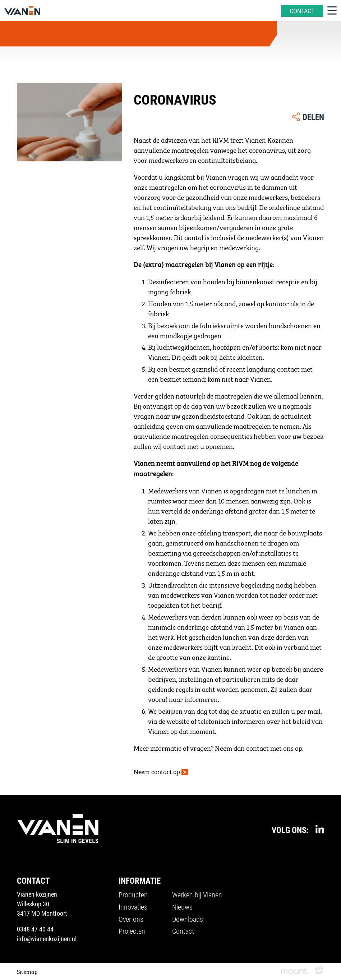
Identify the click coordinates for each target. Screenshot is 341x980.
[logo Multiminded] (319, 971)
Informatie (140, 880)
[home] (22, 10)
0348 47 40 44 (35, 929)
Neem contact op (157, 771)
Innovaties (133, 907)
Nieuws (182, 907)
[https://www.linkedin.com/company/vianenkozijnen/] (320, 829)
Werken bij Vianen (197, 894)
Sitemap (27, 971)
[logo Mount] (295, 971)
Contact (183, 931)
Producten (133, 894)
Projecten (132, 931)
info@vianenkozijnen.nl (47, 939)
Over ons (131, 919)
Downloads (188, 919)
